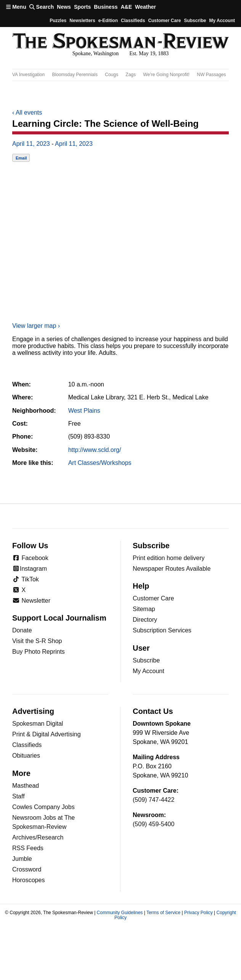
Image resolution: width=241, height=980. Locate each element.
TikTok (26, 579)
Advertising (33, 711)
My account (222, 21)
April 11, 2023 (31, 144)
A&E (126, 7)
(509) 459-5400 (153, 824)
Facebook (30, 558)
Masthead (26, 786)
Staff (18, 796)
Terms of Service (163, 913)
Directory (145, 620)
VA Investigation (28, 75)
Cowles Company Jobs (43, 807)
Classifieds (133, 21)
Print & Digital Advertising (47, 734)
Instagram (30, 569)
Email (21, 158)
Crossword (27, 869)
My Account (149, 671)
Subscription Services (162, 630)
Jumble (22, 859)
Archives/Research (38, 837)
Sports (82, 7)
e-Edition (108, 21)
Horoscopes (28, 880)
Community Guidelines (120, 913)
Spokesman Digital (38, 724)
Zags (131, 75)
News (64, 7)
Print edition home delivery (169, 558)
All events (27, 113)
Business (106, 7)
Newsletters (82, 21)
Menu (16, 7)
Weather (145, 7)
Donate (22, 630)
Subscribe (195, 21)
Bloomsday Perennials (75, 75)
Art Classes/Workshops (100, 463)
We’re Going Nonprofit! (166, 75)
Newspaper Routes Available (172, 569)
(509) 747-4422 (153, 800)
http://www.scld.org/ (95, 450)
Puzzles (58, 21)
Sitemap (144, 609)
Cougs (112, 75)
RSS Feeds (28, 848)
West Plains (84, 411)
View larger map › (36, 326)
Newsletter (31, 601)
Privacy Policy (198, 913)
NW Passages (212, 75)
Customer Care (164, 21)
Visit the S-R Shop (37, 641)
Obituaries (26, 756)
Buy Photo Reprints (39, 652)
